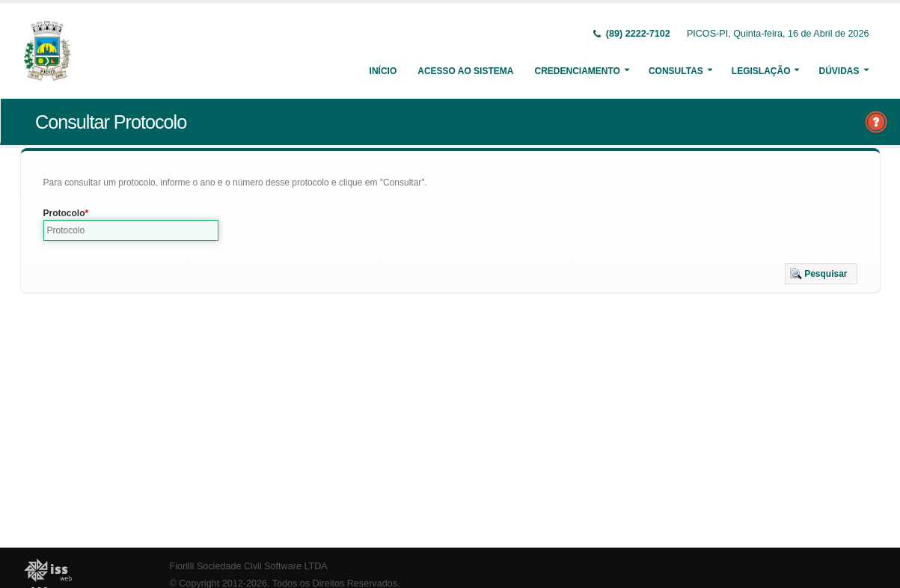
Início (383, 71)
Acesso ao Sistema (465, 71)
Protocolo (64, 213)
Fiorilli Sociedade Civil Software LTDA (249, 566)
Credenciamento (577, 71)
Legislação (761, 71)
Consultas (676, 71)
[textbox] (131, 230)
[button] (821, 274)
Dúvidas (839, 71)
